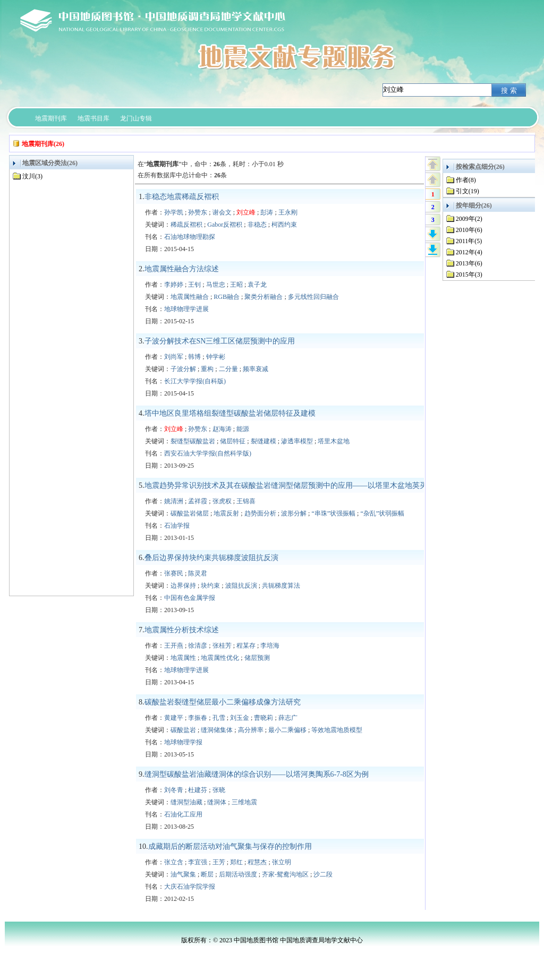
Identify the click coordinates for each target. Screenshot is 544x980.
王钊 (194, 285)
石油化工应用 (183, 814)
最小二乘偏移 (287, 730)
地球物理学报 (183, 742)
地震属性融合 (190, 297)
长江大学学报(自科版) (195, 381)
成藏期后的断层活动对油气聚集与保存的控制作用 (230, 846)
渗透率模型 (297, 441)
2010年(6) (469, 230)
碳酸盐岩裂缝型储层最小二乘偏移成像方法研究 (223, 702)
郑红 (236, 862)
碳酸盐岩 (183, 730)
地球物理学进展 (186, 309)
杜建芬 (198, 790)
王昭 (236, 285)
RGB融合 (227, 297)
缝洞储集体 (217, 730)
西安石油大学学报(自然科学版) (208, 453)
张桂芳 (222, 646)
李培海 (270, 646)
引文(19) (467, 191)
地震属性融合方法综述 (182, 269)
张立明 (282, 862)
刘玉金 (240, 718)
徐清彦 (198, 646)
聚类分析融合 (263, 297)
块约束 (210, 586)
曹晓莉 (263, 718)
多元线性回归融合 (313, 297)
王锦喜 (246, 501)
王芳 (219, 862)
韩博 (194, 357)
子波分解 (183, 369)
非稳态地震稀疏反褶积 (182, 197)
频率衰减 (256, 369)
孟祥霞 (198, 501)
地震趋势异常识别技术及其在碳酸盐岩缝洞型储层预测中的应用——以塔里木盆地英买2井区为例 (303, 485)
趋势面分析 (260, 513)
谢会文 (222, 212)
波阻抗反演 (241, 586)
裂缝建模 (263, 441)
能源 (243, 429)
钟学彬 (216, 357)
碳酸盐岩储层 (190, 513)
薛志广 (288, 718)
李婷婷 (174, 285)
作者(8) (466, 180)
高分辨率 (251, 730)
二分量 (228, 369)
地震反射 (226, 513)
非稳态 (257, 225)
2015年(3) (469, 274)
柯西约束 (284, 225)
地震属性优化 (220, 658)
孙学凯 (174, 212)
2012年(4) (469, 252)
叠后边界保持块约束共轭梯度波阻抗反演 (211, 558)
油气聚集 (183, 874)
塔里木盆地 (334, 441)
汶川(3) (32, 176)
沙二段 (323, 874)
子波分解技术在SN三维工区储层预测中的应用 (220, 341)
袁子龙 (257, 285)
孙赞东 (198, 212)
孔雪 (219, 718)
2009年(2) (469, 219)
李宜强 (198, 862)
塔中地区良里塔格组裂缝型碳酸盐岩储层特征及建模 (230, 413)
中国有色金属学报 (190, 598)
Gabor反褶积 (225, 225)
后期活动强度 (238, 874)
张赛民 (174, 573)
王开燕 (174, 646)
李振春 (198, 718)
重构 (207, 369)
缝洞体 (217, 802)
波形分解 (294, 513)
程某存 (246, 646)
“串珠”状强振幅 (333, 513)
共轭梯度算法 (281, 586)
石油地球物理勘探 (190, 237)
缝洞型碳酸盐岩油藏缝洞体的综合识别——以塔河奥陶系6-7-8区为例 (257, 774)
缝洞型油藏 (186, 802)
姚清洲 (174, 501)
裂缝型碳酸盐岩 (193, 441)
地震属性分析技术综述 (182, 630)
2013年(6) (469, 263)
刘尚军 (174, 357)
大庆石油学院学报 (190, 887)
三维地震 (244, 802)
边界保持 (183, 586)
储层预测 (257, 658)
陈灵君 (198, 573)
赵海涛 (222, 429)
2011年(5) (469, 241)
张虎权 (222, 501)
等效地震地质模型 (337, 730)
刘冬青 (174, 790)
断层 (207, 874)
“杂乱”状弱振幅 (382, 513)
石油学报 (177, 526)
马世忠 (216, 285)
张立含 (174, 862)
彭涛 (267, 212)
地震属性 (183, 658)
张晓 (219, 790)
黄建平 (174, 718)
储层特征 (233, 441)
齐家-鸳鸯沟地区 (285, 874)
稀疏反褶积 (186, 225)
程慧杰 (257, 862)
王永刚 (288, 212)
